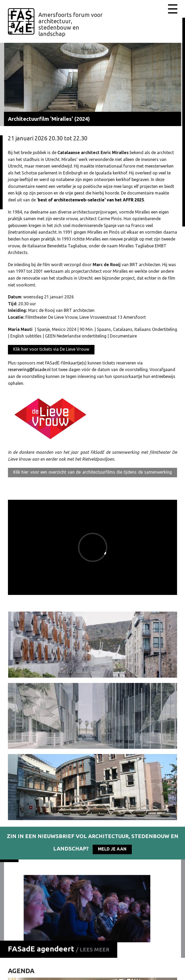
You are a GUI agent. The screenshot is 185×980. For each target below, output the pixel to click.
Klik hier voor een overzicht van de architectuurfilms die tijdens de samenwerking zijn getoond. (92, 473)
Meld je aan (112, 849)
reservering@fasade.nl (29, 369)
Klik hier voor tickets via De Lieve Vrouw (51, 349)
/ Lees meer (93, 949)
